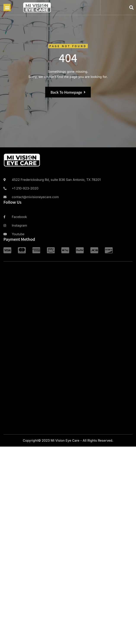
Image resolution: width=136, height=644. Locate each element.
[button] (7, 7)
